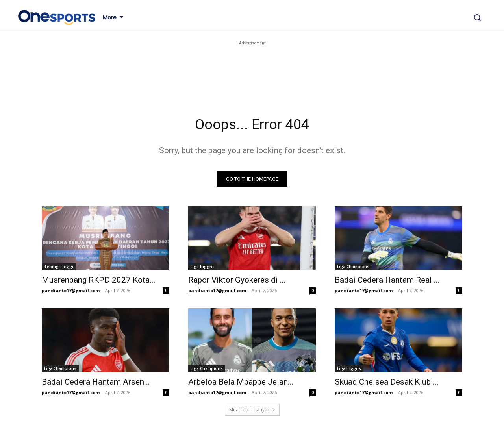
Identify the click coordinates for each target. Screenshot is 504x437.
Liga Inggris (203, 269)
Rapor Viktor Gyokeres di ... (237, 282)
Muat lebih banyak (252, 412)
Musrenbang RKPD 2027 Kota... (99, 282)
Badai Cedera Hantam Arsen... (96, 384)
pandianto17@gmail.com (71, 293)
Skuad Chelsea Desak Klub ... (387, 384)
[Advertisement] (161, 65)
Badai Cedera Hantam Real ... (387, 282)
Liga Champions (353, 269)
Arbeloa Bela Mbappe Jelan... (241, 384)
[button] (477, 17)
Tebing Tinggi (59, 269)
